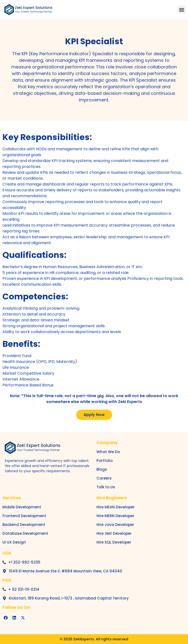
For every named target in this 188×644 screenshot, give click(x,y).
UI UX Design (14, 542)
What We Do (108, 452)
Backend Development (24, 525)
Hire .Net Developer (114, 533)
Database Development (25, 533)
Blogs (102, 469)
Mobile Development (22, 507)
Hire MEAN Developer (116, 507)
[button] (182, 10)
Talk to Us (106, 487)
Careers (104, 478)
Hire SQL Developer (114, 542)
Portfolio (105, 461)
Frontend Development (24, 516)
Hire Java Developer (115, 525)
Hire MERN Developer (115, 516)
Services (12, 498)
